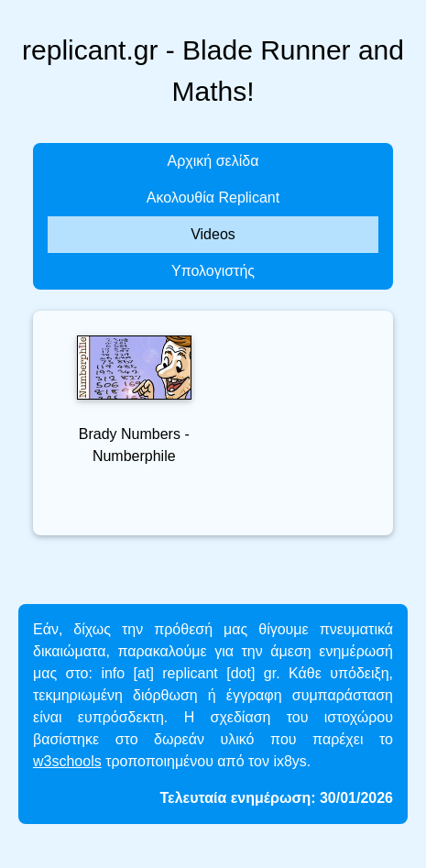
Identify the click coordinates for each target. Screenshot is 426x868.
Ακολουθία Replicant (213, 198)
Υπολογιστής (213, 271)
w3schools (67, 761)
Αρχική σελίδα (213, 161)
